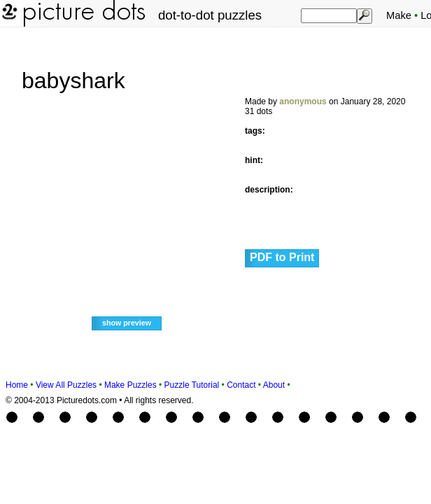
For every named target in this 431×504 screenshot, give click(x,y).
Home (17, 385)
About (274, 385)
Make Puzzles (130, 385)
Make (399, 15)
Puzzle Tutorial (192, 385)
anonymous (303, 101)
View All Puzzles (66, 385)
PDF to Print (282, 257)
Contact (241, 385)
